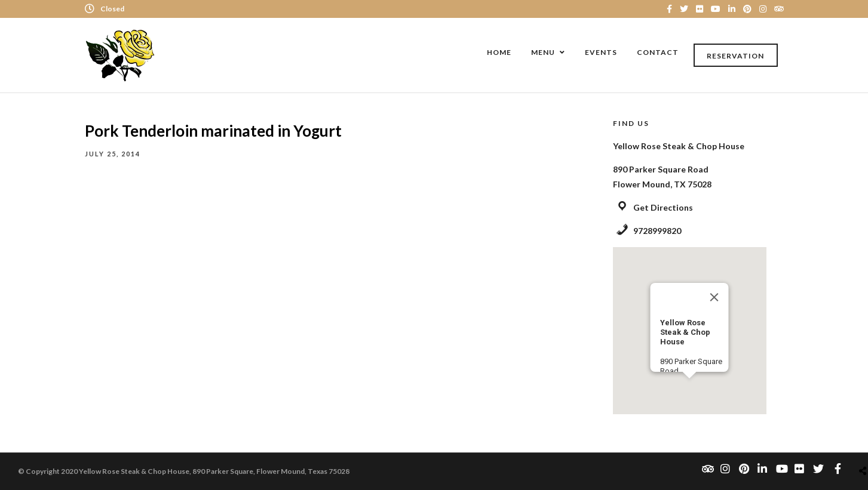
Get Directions (663, 207)
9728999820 (657, 231)
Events (601, 52)
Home (499, 52)
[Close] (714, 297)
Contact (658, 52)
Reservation (735, 56)
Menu (543, 52)
